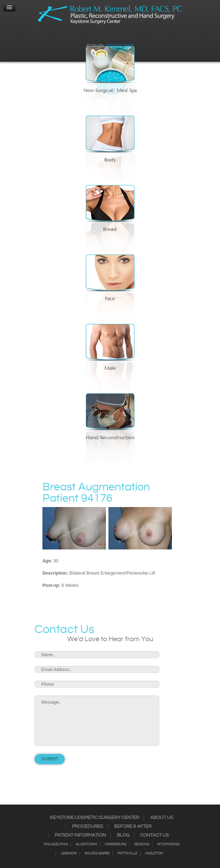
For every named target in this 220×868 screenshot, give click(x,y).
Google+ (122, 36)
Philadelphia (56, 844)
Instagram (98, 36)
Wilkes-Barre (97, 854)
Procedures (88, 827)
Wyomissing (168, 844)
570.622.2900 (120, 46)
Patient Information (80, 835)
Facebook (90, 36)
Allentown (86, 844)
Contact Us (154, 835)
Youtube (130, 36)
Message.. (97, 721)
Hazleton (154, 854)
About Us (162, 818)
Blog (123, 835)
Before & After (133, 827)
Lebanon (69, 854)
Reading (142, 844)
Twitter (106, 36)
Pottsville (127, 854)
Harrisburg (115, 844)
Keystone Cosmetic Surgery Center (95, 818)
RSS (114, 36)
